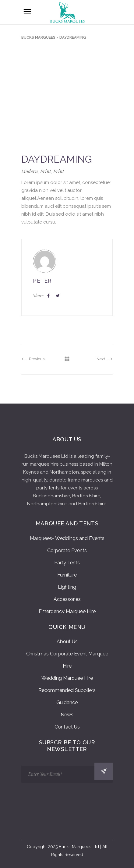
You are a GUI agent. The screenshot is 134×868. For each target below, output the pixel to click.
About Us (67, 642)
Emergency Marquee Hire (67, 611)
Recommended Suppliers (67, 690)
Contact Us (67, 727)
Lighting (67, 587)
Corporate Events (67, 550)
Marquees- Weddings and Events (67, 538)
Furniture (67, 575)
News (67, 715)
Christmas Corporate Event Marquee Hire (67, 660)
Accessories (67, 599)
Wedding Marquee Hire (67, 678)
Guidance (67, 702)
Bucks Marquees (38, 37)
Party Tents (67, 563)
